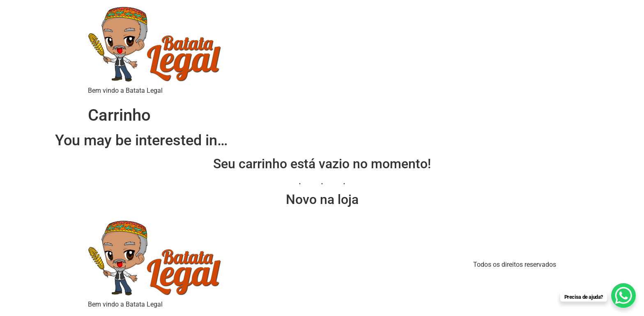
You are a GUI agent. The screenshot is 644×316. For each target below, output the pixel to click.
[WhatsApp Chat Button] (623, 295)
